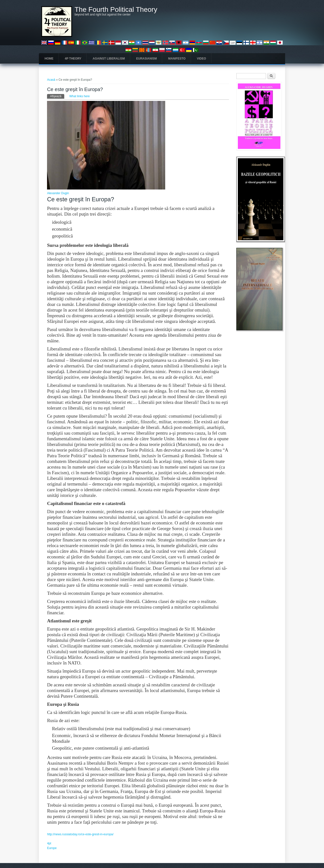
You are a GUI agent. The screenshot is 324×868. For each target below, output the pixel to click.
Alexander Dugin (58, 193)
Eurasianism (146, 59)
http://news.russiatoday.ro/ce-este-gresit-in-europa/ (80, 834)
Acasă (51, 80)
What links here (80, 96)
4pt (49, 843)
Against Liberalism (109, 59)
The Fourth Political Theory (116, 10)
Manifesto (177, 59)
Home (49, 59)
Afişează (57, 96)
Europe (52, 848)
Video (202, 59)
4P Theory (73, 59)
